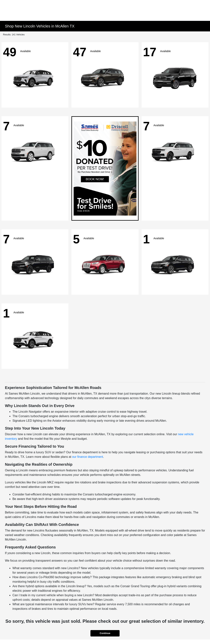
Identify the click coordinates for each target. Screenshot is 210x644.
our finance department (88, 457)
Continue (105, 633)
